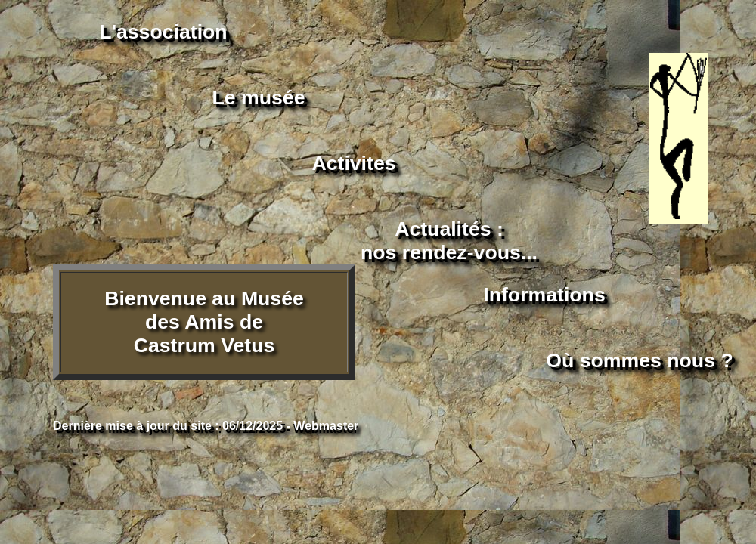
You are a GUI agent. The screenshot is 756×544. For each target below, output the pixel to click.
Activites (353, 163)
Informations (544, 295)
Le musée (259, 97)
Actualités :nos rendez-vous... (449, 241)
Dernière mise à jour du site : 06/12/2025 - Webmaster (206, 426)
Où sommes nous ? (639, 360)
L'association (163, 32)
